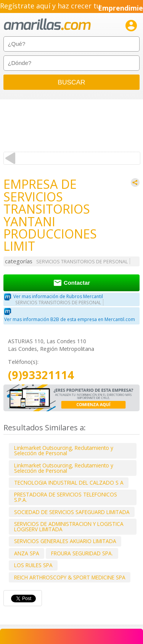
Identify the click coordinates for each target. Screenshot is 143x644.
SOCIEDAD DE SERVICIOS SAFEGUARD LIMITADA (72, 512)
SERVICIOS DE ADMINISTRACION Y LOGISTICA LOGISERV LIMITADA (69, 526)
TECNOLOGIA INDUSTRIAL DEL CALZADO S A (69, 483)
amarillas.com (47, 25)
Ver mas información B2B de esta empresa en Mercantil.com (70, 319)
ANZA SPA (27, 553)
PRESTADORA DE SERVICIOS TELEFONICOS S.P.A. (66, 497)
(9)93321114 (41, 375)
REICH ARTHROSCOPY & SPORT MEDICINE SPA (70, 577)
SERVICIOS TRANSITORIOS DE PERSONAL (82, 262)
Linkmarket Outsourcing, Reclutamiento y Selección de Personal (64, 450)
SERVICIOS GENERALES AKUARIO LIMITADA (65, 541)
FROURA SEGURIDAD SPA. (82, 553)
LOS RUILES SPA (33, 565)
